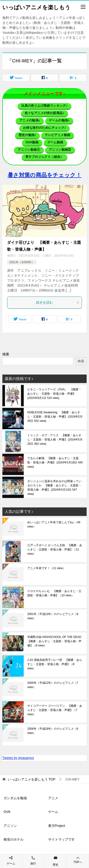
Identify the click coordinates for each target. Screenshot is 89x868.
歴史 (56, 865)
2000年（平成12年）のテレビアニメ (53, 685)
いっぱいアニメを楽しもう (36, 7)
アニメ (53, 798)
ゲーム (53, 812)
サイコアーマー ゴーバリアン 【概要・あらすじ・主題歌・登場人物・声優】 (55, 710)
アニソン (10, 826)
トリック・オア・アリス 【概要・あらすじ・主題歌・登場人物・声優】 (55, 440)
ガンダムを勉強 (15, 798)
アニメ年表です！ (46, 568)
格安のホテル (14, 839)
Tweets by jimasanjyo (18, 758)
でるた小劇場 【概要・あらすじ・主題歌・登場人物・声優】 (55, 462)
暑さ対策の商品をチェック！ (44, 175)
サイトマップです (61, 839)
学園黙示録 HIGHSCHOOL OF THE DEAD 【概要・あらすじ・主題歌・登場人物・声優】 (55, 641)
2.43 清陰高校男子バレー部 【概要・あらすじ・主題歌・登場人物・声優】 (55, 664)
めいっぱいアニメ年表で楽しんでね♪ (54, 524)
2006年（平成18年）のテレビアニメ (53, 731)
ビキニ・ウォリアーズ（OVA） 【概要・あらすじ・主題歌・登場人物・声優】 (54, 394)
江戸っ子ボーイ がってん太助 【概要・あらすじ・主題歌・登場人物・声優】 (55, 550)
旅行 (33, 864)
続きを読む (58, 302)
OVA (7, 812)
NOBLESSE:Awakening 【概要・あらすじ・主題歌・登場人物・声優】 (55, 417)
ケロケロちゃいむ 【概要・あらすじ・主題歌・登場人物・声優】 (54, 593)
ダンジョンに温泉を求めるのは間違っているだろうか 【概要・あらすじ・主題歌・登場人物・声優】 (54, 488)
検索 (6, 354)
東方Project (57, 826)
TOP (32, 779)
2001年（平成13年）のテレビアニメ (53, 616)
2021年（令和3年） (22, 262)
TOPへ (78, 860)
